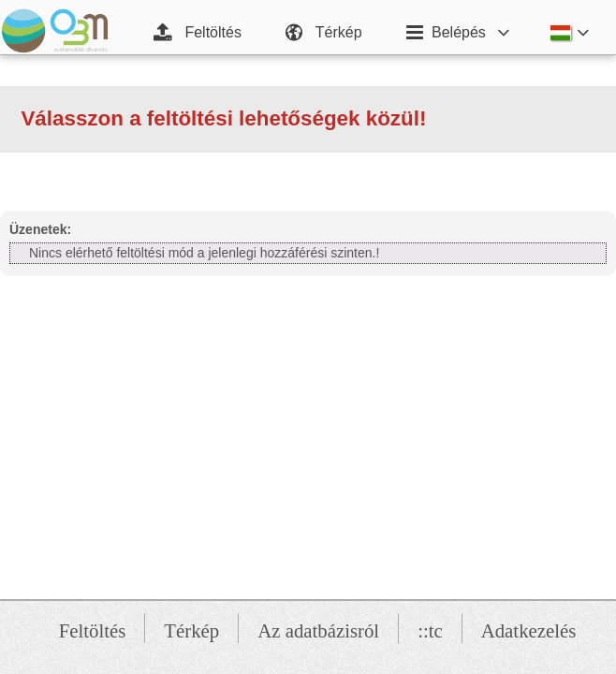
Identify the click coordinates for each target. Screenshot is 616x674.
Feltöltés (93, 630)
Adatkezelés (529, 630)
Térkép (191, 630)
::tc (430, 630)
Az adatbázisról (318, 630)
